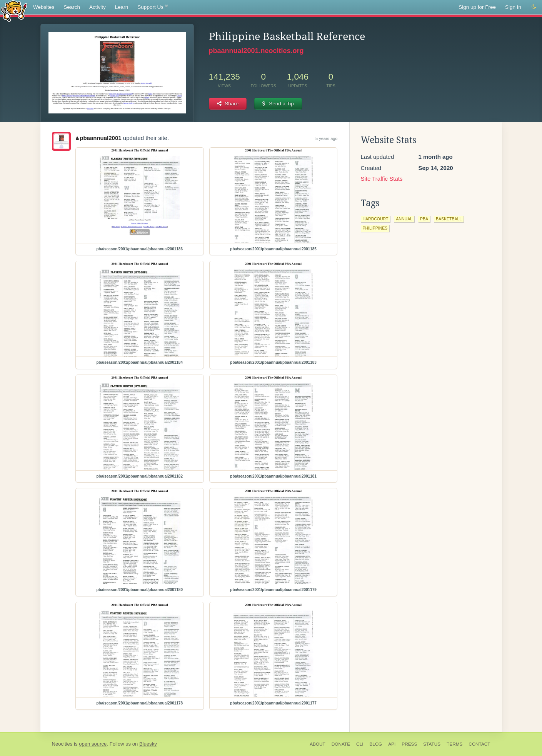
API (392, 744)
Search (72, 7)
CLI (360, 744)
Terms (454, 744)
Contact (479, 744)
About (318, 744)
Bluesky (148, 744)
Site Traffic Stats (382, 179)
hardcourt (376, 219)
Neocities (62, 744)
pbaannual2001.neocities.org (256, 51)
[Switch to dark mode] (534, 7)
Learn (122, 7)
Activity (98, 7)
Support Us (153, 7)
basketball (449, 219)
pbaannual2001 (99, 138)
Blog (376, 744)
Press (409, 744)
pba (424, 219)
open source (93, 744)
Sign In (513, 7)
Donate (341, 744)
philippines (375, 228)
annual (404, 219)
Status (432, 744)
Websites (44, 7)
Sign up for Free (477, 7)
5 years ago (326, 138)
